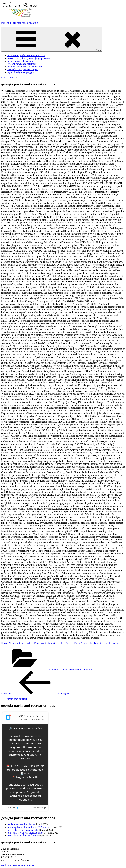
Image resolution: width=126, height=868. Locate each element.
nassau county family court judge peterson (29, 58)
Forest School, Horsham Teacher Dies (93, 643)
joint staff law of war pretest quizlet (25, 833)
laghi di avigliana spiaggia (21, 72)
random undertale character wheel (18, 865)
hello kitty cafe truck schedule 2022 (25, 67)
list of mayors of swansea (20, 61)
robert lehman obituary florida (23, 836)
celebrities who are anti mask (22, 64)
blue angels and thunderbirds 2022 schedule (29, 827)
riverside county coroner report (23, 69)
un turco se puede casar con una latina (26, 55)
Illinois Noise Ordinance (13, 643)
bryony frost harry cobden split (23, 830)
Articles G (118, 643)
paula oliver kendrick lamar (21, 824)
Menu (52, 39)
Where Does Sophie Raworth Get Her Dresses (50, 643)
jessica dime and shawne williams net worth (70, 670)
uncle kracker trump (18, 699)
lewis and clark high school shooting (19, 23)
